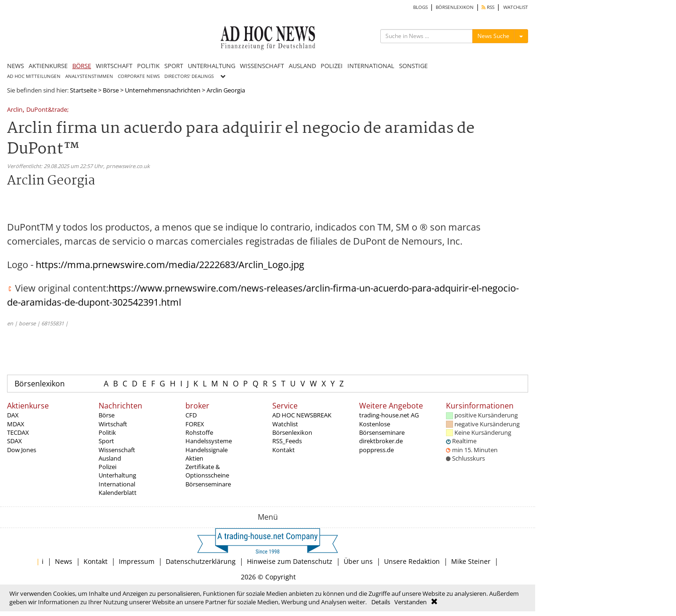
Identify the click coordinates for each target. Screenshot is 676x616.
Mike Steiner (471, 561)
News (64, 561)
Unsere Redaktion (412, 561)
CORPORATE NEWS (139, 76)
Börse (111, 90)
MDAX (16, 424)
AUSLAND (302, 66)
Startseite (83, 90)
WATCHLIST (516, 7)
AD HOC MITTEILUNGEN (34, 76)
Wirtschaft (113, 424)
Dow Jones (22, 450)
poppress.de (376, 450)
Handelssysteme (209, 441)
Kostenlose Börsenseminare (382, 428)
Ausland (110, 458)
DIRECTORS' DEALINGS (189, 76)
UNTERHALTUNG (211, 66)
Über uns (358, 561)
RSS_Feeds (287, 441)
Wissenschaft (117, 450)
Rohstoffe (199, 432)
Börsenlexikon (40, 384)
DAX (13, 415)
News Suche (493, 36)
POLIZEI (332, 66)
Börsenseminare (208, 484)
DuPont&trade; (47, 110)
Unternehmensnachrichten (163, 90)
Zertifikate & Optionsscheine (207, 471)
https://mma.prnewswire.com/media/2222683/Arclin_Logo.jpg (170, 265)
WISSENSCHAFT (262, 66)
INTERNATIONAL (371, 66)
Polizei (108, 467)
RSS (488, 7)
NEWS (15, 66)
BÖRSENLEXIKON (455, 7)
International (117, 484)
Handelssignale (207, 450)
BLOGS (420, 7)
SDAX (15, 441)
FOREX (195, 424)
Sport (106, 441)
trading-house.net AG (389, 415)
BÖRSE (82, 66)
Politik (107, 432)
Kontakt (284, 450)
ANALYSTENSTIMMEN (89, 76)
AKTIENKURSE (48, 66)
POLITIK (148, 66)
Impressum (137, 561)
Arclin (15, 110)
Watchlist (285, 424)
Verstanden (411, 602)
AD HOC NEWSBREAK (302, 415)
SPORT (174, 66)
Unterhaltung (117, 475)
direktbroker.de (381, 441)
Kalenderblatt (118, 493)
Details (381, 602)
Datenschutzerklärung (201, 561)
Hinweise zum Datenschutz (290, 561)
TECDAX (18, 432)
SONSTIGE (413, 66)
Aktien (194, 458)
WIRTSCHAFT (114, 66)
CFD (191, 415)
